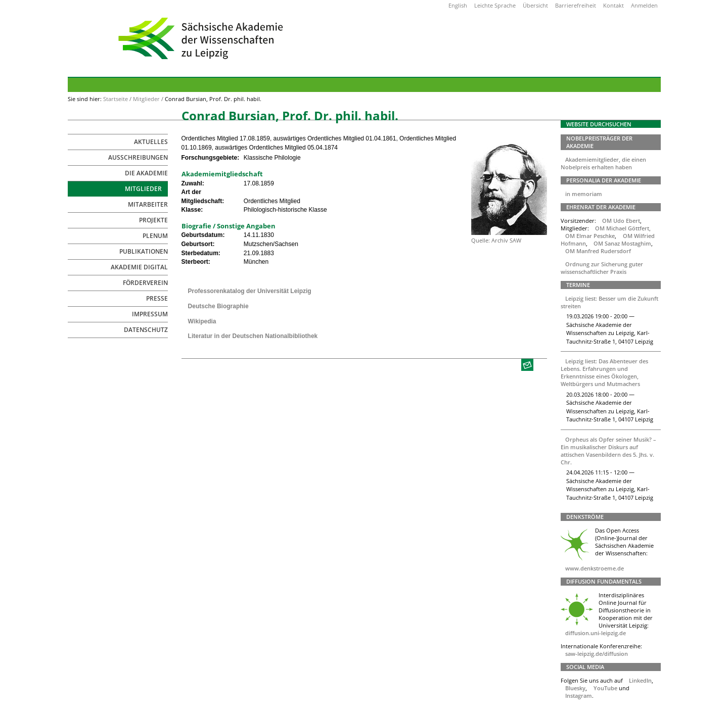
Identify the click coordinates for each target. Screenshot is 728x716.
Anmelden (644, 5)
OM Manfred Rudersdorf (598, 251)
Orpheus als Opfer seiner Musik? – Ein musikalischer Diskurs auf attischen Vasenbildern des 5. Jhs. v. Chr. (609, 451)
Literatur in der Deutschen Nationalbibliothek (253, 336)
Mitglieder (146, 99)
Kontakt (613, 5)
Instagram (579, 696)
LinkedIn (640, 680)
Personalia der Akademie (604, 180)
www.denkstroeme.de (595, 568)
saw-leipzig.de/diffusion (597, 654)
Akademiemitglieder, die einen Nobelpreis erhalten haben (604, 163)
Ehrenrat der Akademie (601, 207)
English (458, 5)
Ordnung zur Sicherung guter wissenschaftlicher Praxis (602, 268)
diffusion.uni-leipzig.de (596, 633)
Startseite (116, 99)
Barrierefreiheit (576, 5)
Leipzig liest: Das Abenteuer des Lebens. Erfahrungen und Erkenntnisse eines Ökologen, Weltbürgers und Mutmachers (605, 372)
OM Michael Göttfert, (623, 228)
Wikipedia (202, 321)
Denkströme (585, 517)
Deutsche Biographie (218, 306)
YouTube (605, 688)
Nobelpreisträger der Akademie (599, 142)
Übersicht (535, 5)
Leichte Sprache (495, 5)
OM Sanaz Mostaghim (622, 243)
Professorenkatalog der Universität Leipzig (250, 291)
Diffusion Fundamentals (604, 581)
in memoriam (584, 194)
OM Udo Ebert (621, 221)
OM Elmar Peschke (590, 236)
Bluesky (575, 688)
